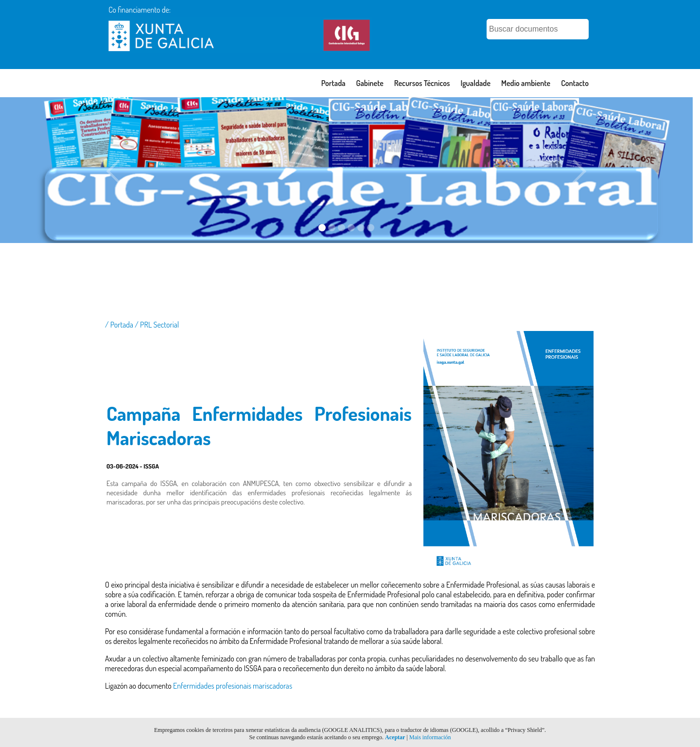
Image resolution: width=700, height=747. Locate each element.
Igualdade (475, 83)
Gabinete (370, 83)
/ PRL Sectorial (157, 325)
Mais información (430, 737)
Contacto (575, 83)
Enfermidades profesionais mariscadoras (233, 686)
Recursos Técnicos (422, 83)
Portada (333, 83)
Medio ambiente (526, 83)
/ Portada (120, 325)
